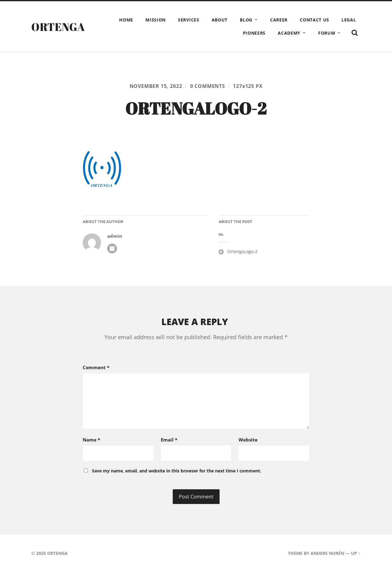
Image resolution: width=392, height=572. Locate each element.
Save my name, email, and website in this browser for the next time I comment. (177, 471)
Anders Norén (327, 553)
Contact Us (315, 20)
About (220, 20)
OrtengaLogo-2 (242, 251)
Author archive (112, 248)
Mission (156, 20)
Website (248, 440)
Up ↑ (356, 553)
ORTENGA (58, 27)
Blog (246, 20)
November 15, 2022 (156, 86)
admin (115, 236)
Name (91, 440)
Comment (96, 367)
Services (189, 20)
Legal (349, 20)
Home (126, 20)
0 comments (208, 86)
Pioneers (254, 33)
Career (279, 20)
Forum (327, 33)
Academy (289, 33)
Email (169, 440)
